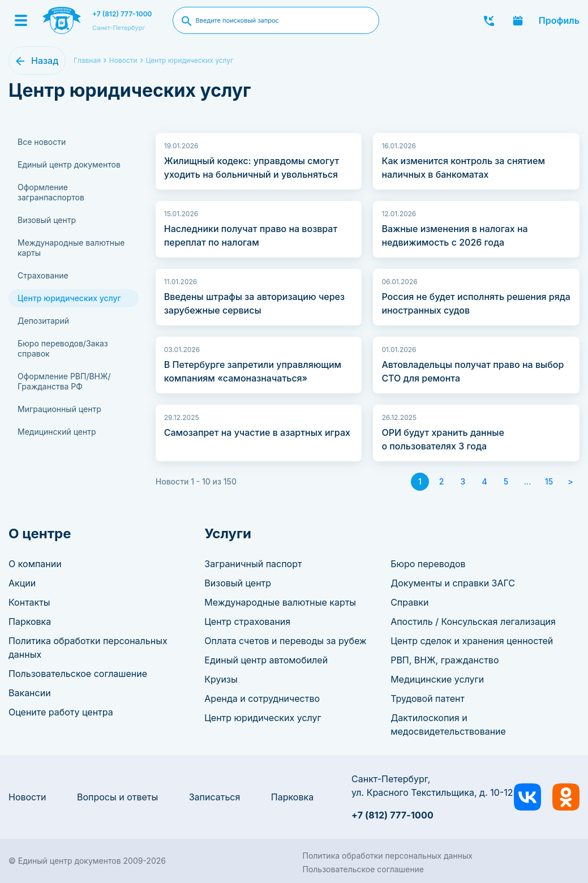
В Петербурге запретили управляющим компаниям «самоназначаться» (253, 371)
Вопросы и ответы (117, 797)
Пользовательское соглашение (78, 674)
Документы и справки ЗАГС (453, 583)
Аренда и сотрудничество (262, 698)
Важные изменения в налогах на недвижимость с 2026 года (454, 235)
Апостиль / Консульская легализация (473, 621)
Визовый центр (47, 220)
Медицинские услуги (437, 679)
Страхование (43, 275)
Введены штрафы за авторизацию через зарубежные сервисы (254, 303)
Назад (45, 61)
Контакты (29, 602)
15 (549, 481)
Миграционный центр (59, 409)
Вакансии (30, 693)
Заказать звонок (489, 20)
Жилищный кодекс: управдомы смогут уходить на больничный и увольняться (252, 168)
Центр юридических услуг (190, 60)
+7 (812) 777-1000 (122, 14)
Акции (22, 583)
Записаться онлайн (518, 20)
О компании (35, 564)
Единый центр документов (69, 164)
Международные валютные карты (71, 248)
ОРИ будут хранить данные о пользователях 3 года (443, 439)
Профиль (559, 20)
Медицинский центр (57, 432)
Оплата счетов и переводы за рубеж (285, 641)
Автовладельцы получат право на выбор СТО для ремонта (473, 371)
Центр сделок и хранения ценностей (472, 641)
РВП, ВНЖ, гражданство (445, 660)
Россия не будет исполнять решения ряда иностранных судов (476, 303)
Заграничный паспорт (253, 564)
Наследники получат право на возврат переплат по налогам (251, 235)
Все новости (42, 142)
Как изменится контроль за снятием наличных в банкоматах (463, 168)
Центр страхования (247, 621)
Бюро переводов (428, 564)
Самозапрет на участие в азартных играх (257, 432)
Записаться (215, 797)
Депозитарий (43, 321)
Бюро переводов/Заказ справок (63, 348)
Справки (409, 602)
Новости (27, 797)
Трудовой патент (428, 698)
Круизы (221, 679)
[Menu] (21, 20)
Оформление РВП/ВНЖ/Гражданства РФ (64, 381)
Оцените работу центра (61, 712)
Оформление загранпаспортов (51, 192)
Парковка (30, 621)
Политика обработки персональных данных (388, 856)
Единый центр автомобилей (266, 660)
